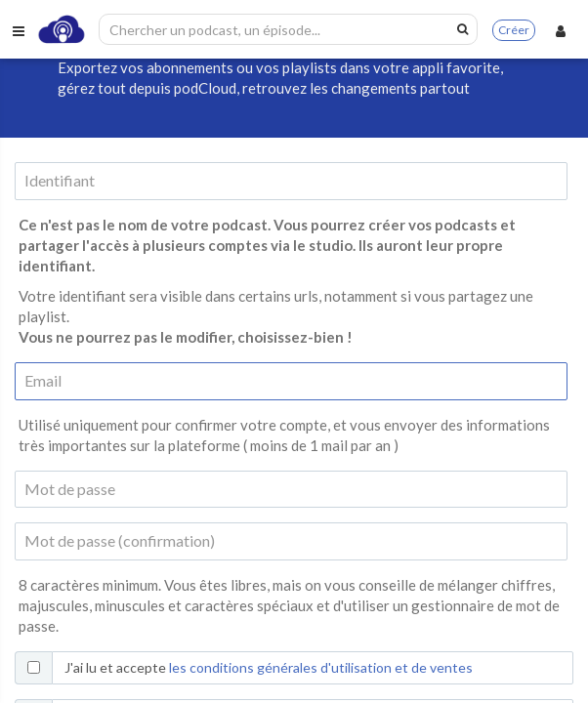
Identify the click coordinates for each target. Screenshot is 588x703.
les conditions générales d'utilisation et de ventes (321, 667)
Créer (514, 30)
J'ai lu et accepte (269, 667)
